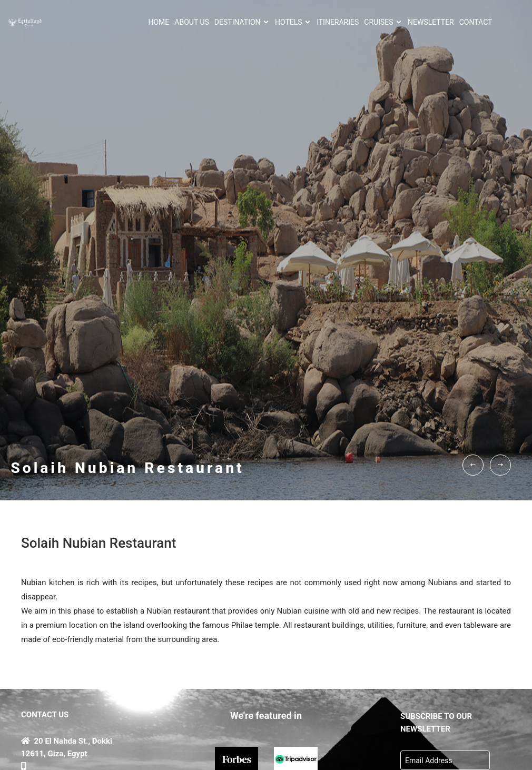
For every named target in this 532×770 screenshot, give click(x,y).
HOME (159, 22)
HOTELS (293, 22)
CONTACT (476, 22)
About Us (192, 22)
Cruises (383, 22)
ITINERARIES (338, 22)
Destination (242, 22)
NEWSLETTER (431, 22)
